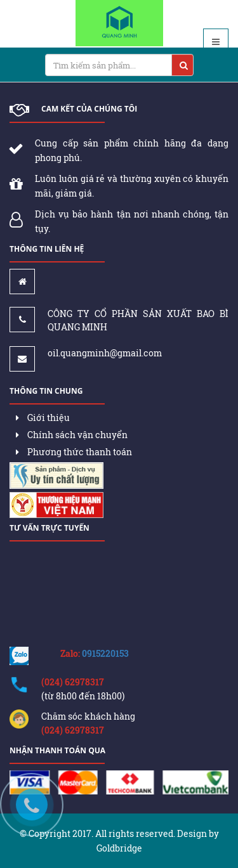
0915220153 (105, 653)
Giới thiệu (43, 418)
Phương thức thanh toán (74, 452)
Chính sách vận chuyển (72, 435)
